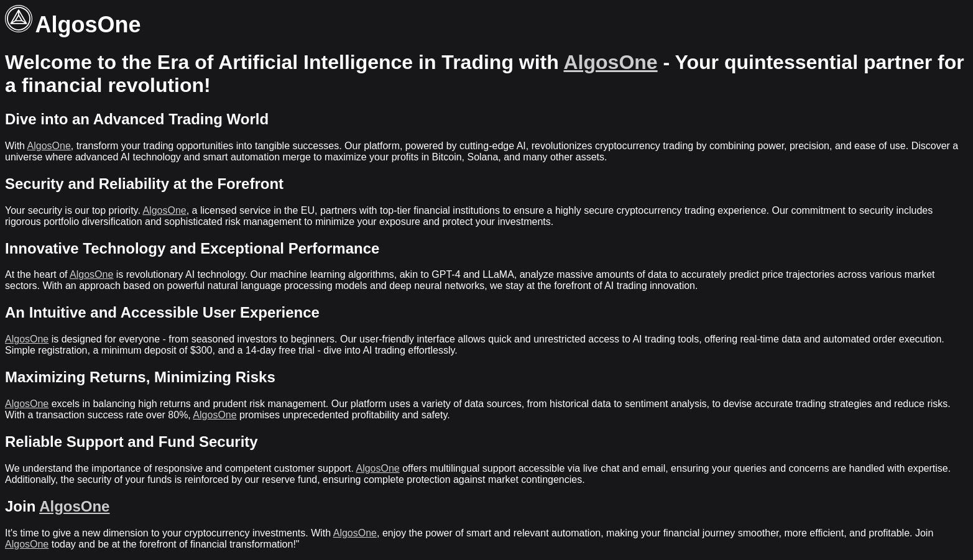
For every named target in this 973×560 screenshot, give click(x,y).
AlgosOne (611, 62)
